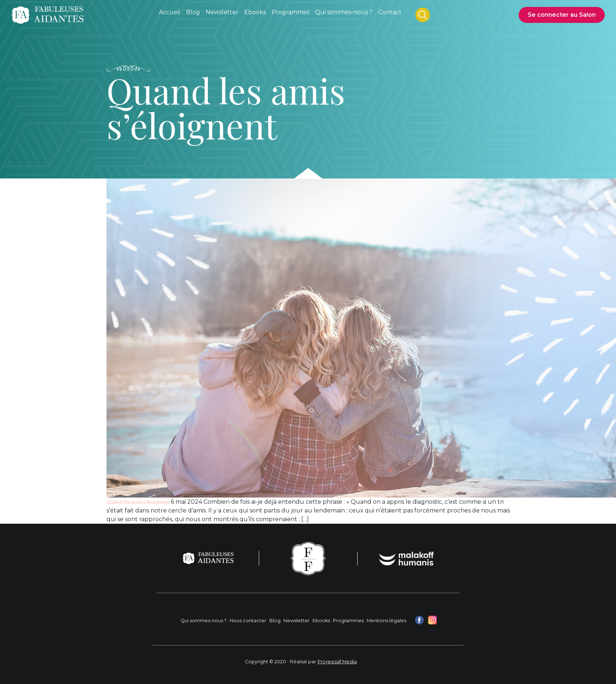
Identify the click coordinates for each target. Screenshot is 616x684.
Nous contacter (248, 621)
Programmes (348, 621)
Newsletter (297, 621)
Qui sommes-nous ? (204, 621)
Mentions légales (386, 621)
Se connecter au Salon (562, 15)
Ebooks (321, 621)
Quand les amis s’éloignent (138, 502)
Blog (275, 621)
